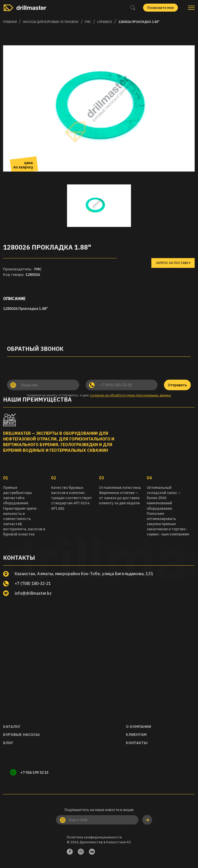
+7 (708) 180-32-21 (34, 583)
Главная (10, 22)
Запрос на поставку (173, 263)
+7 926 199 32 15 (35, 773)
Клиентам (136, 735)
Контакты (137, 743)
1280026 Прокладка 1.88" (139, 22)
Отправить (177, 385)
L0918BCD (105, 22)
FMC (88, 22)
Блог (8, 743)
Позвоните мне (160, 8)
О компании (138, 726)
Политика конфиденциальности (94, 838)
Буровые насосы (21, 735)
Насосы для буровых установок (51, 22)
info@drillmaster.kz (34, 593)
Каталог (12, 726)
